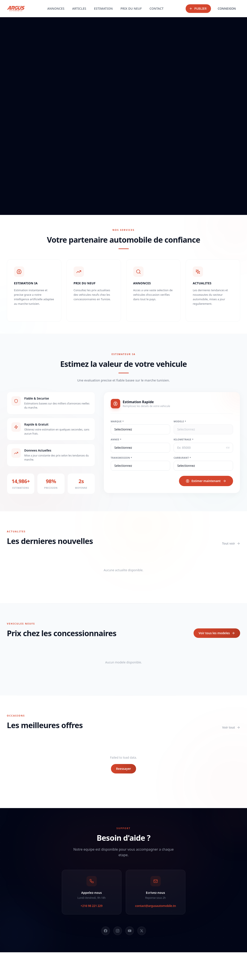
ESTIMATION (103, 8)
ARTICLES (79, 8)
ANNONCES (56, 8)
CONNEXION (227, 8)
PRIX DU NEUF (131, 8)
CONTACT (157, 8)
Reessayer (123, 769)
